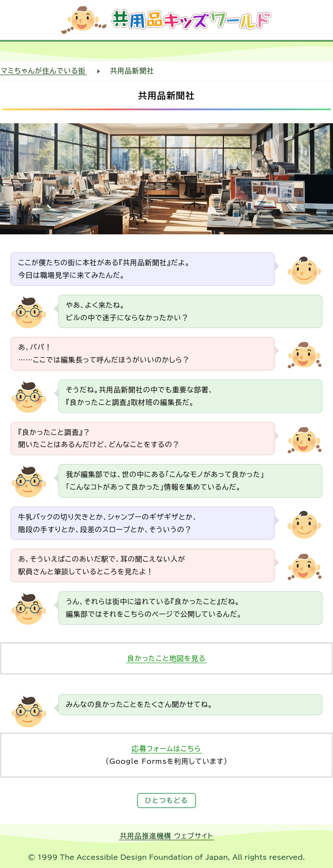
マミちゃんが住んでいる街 (43, 71)
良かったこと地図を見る (166, 658)
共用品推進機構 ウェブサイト (166, 836)
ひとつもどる (167, 801)
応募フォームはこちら (166, 749)
